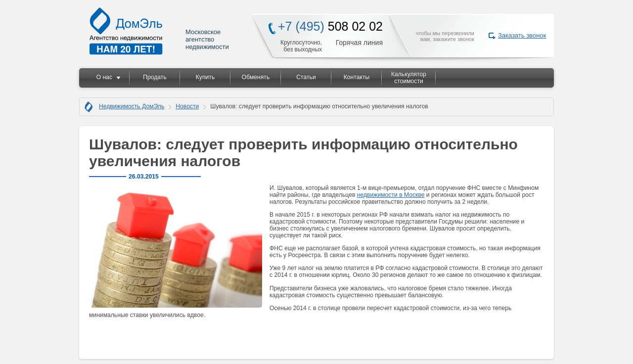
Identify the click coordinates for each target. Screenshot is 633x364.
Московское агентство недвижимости (160, 31)
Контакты (357, 77)
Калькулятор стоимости (409, 78)
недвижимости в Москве (391, 195)
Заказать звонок (522, 35)
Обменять (256, 77)
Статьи (306, 77)
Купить (205, 77)
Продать (155, 77)
